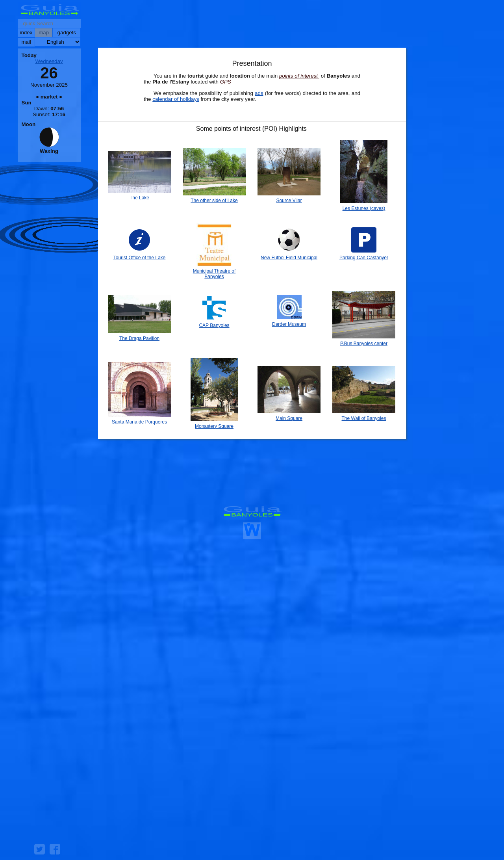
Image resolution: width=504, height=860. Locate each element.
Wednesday (49, 61)
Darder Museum (289, 324)
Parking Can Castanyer (364, 258)
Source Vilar (289, 201)
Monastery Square (214, 426)
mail (26, 42)
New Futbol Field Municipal (289, 258)
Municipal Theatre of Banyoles (214, 274)
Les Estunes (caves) (364, 208)
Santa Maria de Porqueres (139, 422)
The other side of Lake (214, 201)
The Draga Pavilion (139, 338)
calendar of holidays (176, 99)
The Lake (139, 198)
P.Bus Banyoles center (364, 344)
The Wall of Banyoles (364, 418)
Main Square (289, 418)
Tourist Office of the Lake (140, 258)
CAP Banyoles (214, 325)
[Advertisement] (252, 26)
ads (259, 93)
